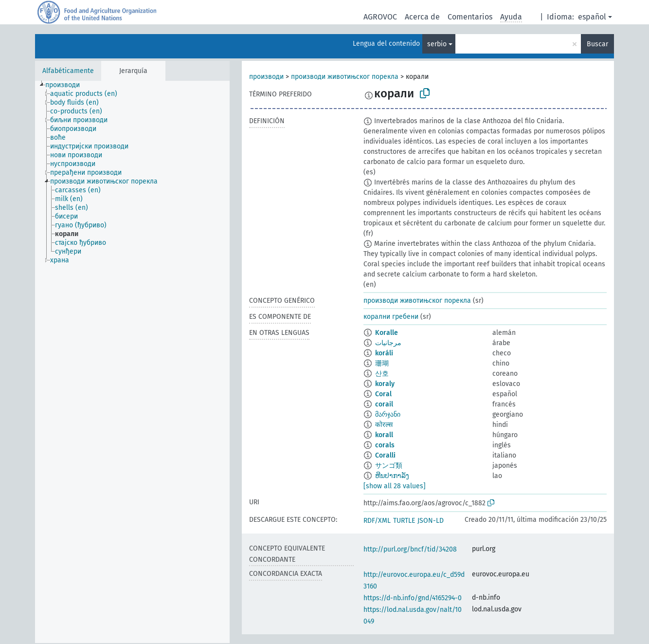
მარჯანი (388, 414)
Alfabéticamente (68, 71)
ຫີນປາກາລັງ (392, 476)
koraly (385, 384)
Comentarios (470, 17)
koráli (384, 353)
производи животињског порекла (345, 77)
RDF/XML (377, 521)
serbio (437, 44)
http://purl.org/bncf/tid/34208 (410, 549)
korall (384, 435)
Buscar (597, 44)
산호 (382, 374)
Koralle (387, 333)
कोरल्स (384, 425)
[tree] (132, 362)
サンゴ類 (389, 466)
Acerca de (422, 17)
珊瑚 (382, 363)
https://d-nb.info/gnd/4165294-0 (413, 598)
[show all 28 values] (395, 486)
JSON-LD (431, 521)
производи (266, 77)
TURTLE (404, 521)
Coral (383, 394)
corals (385, 445)
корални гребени (391, 317)
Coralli (385, 455)
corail (384, 404)
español (592, 17)
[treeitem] (67, 85)
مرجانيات (388, 343)
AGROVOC (380, 17)
